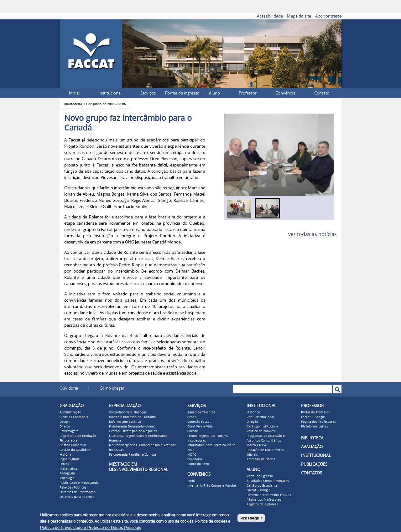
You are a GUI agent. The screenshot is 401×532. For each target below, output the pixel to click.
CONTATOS (312, 473)
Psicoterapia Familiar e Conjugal (133, 455)
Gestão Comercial (73, 445)
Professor (248, 93)
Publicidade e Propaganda (79, 483)
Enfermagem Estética (125, 422)
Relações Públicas (73, 488)
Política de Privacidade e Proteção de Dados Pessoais (91, 527)
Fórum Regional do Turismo (208, 436)
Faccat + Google (258, 490)
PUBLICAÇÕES (314, 464)
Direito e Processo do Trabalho (132, 417)
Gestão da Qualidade (76, 450)
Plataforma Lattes (315, 427)
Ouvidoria (69, 388)
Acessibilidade (270, 16)
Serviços (148, 93)
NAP (190, 450)
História (65, 455)
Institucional (110, 93)
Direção (252, 422)
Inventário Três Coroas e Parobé (212, 486)
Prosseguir (251, 518)
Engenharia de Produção (78, 436)
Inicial (74, 93)
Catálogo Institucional (263, 427)
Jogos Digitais (70, 459)
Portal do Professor (315, 412)
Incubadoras (197, 441)
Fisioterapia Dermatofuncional (132, 427)
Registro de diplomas (262, 504)
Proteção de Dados (261, 459)
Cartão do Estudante (262, 486)
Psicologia (67, 478)
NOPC (192, 455)
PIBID (191, 481)
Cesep (192, 417)
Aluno (214, 93)
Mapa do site (299, 16)
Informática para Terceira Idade (211, 445)
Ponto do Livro (198, 464)
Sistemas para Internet (77, 497)
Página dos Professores (264, 500)
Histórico (253, 412)
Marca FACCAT (257, 445)
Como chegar (112, 388)
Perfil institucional (260, 417)
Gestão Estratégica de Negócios (133, 431)
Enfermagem (69, 431)
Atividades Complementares (268, 481)
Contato (322, 93)
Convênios (285, 93)
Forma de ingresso (182, 93)
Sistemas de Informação (78, 492)
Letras (64, 464)
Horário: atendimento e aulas (269, 495)
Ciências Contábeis (74, 417)
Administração (70, 412)
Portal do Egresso (260, 476)
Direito (65, 427)
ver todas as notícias (312, 234)
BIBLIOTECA (312, 438)
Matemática (69, 469)
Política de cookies (261, 431)
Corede (193, 431)
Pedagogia (67, 473)
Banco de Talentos (201, 412)
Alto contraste (328, 16)
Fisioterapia (68, 441)
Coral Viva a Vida (200, 427)
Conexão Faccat (199, 422)
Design (65, 422)
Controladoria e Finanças (128, 412)
